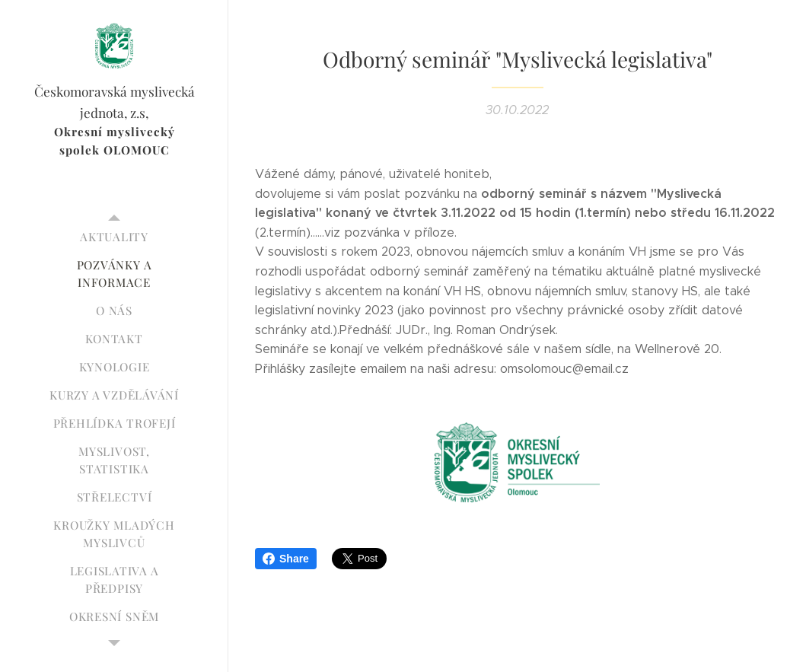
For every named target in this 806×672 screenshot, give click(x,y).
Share (286, 559)
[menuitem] (114, 237)
